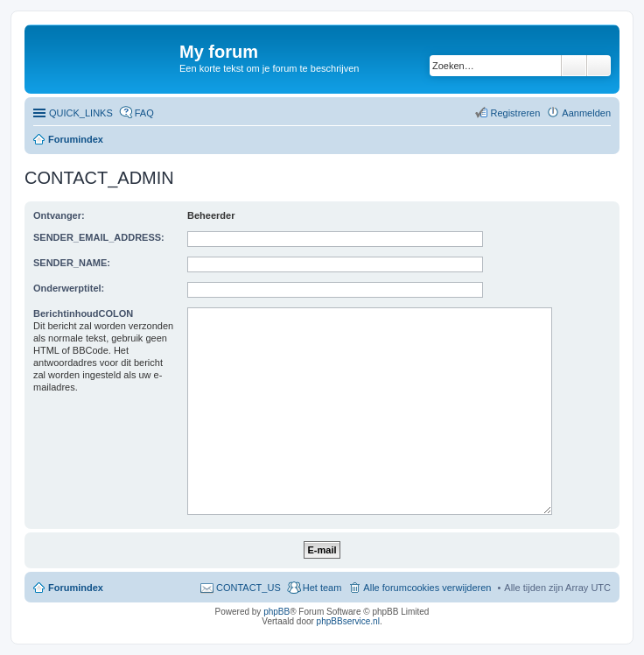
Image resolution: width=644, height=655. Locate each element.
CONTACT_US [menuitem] (248, 588)
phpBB (276, 612)
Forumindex (76, 139)
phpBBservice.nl (348, 621)
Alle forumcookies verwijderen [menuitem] (427, 588)
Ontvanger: (59, 215)
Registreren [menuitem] (515, 113)
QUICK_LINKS (81, 113)
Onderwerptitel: (69, 288)
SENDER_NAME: (72, 263)
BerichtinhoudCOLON (83, 313)
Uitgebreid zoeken (599, 66)
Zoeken (574, 66)
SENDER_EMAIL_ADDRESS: (99, 237)
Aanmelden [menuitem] (586, 113)
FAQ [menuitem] (144, 113)
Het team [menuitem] (322, 588)
